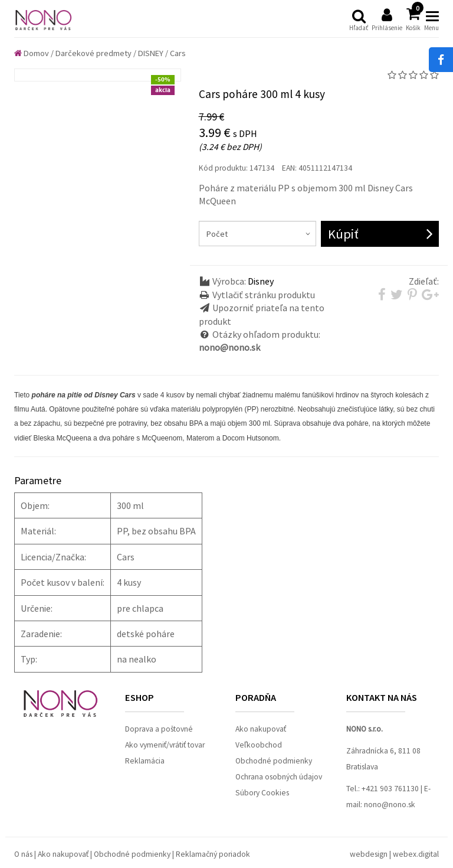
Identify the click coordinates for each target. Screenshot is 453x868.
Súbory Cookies (262, 793)
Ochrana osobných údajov (279, 777)
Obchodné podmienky (274, 761)
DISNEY (151, 53)
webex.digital (416, 854)
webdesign (369, 854)
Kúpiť (343, 234)
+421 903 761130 (390, 789)
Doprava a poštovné (159, 729)
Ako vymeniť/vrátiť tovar (165, 745)
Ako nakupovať (261, 729)
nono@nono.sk (390, 805)
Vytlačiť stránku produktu (264, 295)
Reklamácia (145, 761)
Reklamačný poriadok (213, 854)
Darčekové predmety (93, 53)
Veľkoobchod (259, 745)
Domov (32, 53)
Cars (178, 53)
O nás (23, 854)
